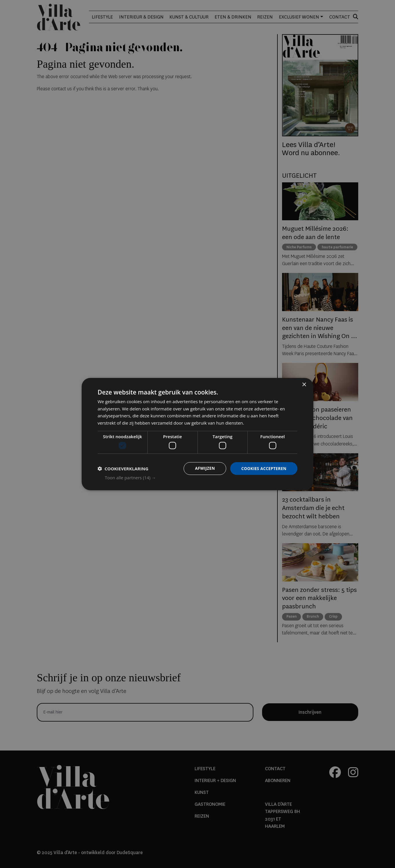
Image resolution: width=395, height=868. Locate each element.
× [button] (304, 385)
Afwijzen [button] (203, 468)
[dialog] (197, 434)
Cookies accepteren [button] (263, 468)
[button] (201, 478)
